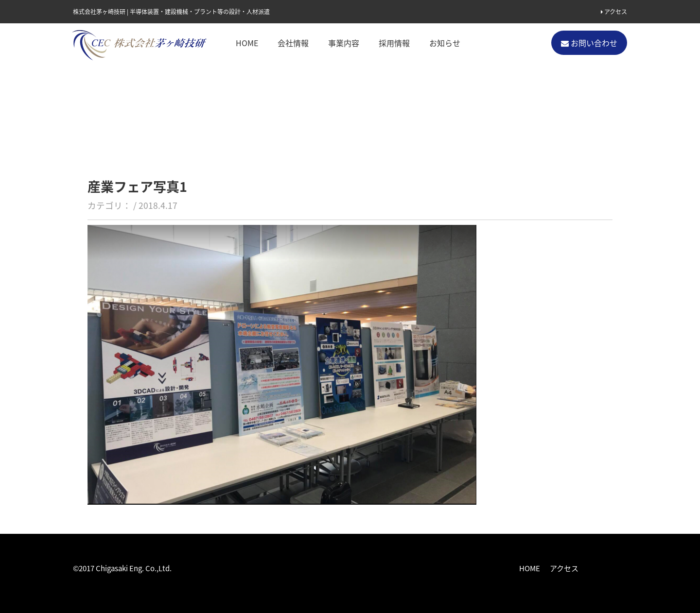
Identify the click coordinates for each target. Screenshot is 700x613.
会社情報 (293, 43)
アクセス (614, 12)
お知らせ (445, 43)
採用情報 (394, 43)
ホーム (82, 88)
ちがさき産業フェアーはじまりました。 (218, 88)
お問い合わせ (589, 43)
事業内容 (344, 43)
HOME (247, 43)
